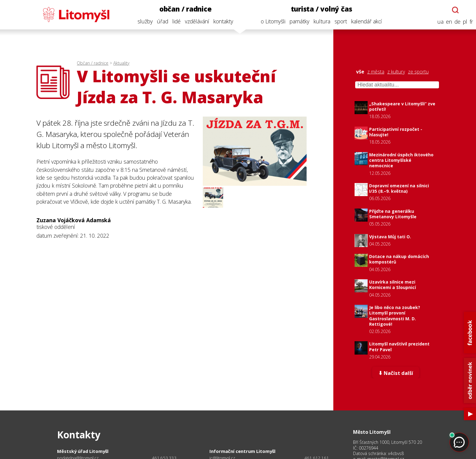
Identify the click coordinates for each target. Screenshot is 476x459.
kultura (320, 21)
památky (298, 21)
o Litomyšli (271, 21)
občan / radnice (184, 9)
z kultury (396, 72)
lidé (175, 21)
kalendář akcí (365, 21)
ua (439, 22)
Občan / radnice (93, 63)
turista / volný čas (320, 9)
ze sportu (418, 72)
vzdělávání (195, 21)
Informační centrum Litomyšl (242, 451)
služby (143, 21)
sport (339, 21)
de (456, 22)
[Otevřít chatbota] (454, 10)
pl (463, 22)
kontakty (221, 21)
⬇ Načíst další (396, 373)
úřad (161, 21)
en (447, 22)
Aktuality (121, 63)
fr (469, 22)
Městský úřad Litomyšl (83, 451)
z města (376, 72)
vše (360, 72)
